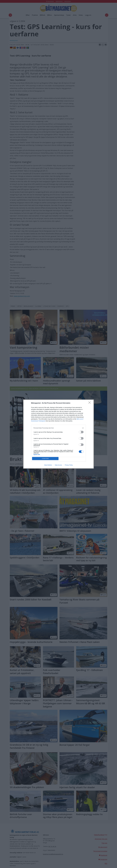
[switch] (81, 432)
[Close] (90, 403)
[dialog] (58, 434)
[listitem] (58, 428)
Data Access (58, 465)
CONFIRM (45, 458)
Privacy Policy (69, 465)
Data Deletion (48, 465)
